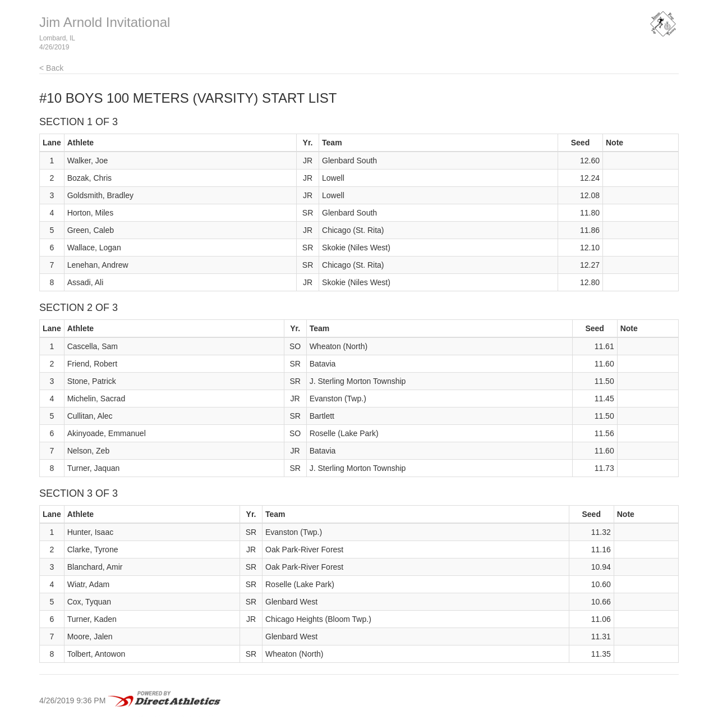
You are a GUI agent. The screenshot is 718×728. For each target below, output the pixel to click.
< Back (51, 68)
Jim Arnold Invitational (105, 22)
